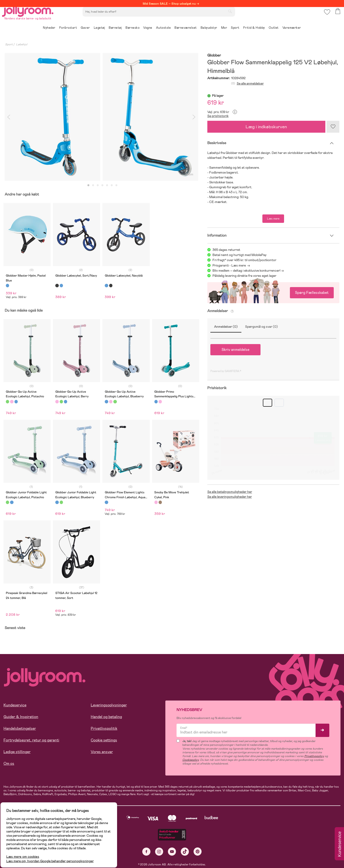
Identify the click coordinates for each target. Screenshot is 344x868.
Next (194, 117)
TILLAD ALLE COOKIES (36, 852)
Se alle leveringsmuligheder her (230, 497)
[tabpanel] (52, 117)
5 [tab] (107, 185)
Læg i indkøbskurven (266, 127)
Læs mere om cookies (27, 833)
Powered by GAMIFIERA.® (226, 371)
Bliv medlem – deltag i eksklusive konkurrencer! (246, 270)
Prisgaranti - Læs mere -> (231, 265)
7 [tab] (116, 185)
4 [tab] (102, 185)
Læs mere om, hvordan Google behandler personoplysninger (54, 838)
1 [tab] (88, 185)
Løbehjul (22, 44)
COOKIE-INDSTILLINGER (90, 852)
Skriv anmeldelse (235, 350)
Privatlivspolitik (104, 728)
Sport (9, 44)
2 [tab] (93, 185)
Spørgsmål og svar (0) (261, 327)
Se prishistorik (218, 116)
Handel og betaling (106, 717)
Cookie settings (104, 740)
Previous (9, 117)
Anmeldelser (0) (226, 327)
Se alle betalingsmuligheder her (230, 492)
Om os (9, 763)
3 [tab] (98, 185)
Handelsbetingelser (20, 728)
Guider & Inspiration (21, 717)
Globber (214, 55)
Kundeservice (15, 705)
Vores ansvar (102, 752)
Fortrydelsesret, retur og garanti (31, 740)
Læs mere (273, 219)
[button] (326, 17)
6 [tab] (112, 185)
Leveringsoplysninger (109, 705)
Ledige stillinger (17, 752)
